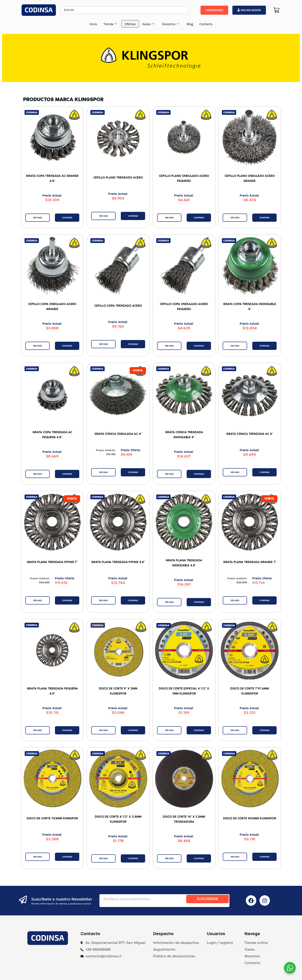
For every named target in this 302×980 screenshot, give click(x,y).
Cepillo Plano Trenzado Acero (118, 177)
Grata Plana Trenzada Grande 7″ (250, 562)
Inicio (93, 24)
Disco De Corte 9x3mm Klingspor (250, 817)
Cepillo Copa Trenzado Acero (118, 305)
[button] (137, 371)
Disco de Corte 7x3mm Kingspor (52, 817)
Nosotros (171, 24)
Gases (148, 24)
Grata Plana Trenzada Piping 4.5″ (118, 562)
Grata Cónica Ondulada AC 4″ (118, 433)
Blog (190, 24)
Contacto (206, 24)
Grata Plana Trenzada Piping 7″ (52, 562)
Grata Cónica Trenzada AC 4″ (250, 433)
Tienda (110, 24)
